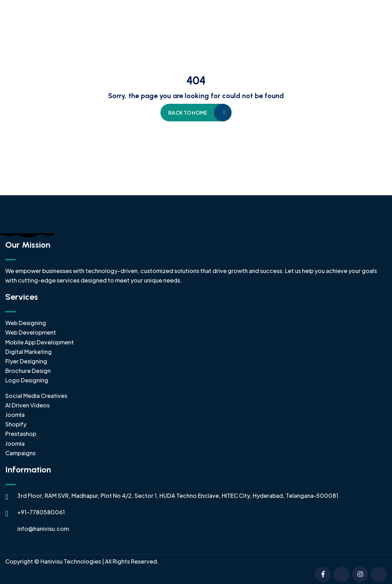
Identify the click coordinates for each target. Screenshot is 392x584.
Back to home (188, 113)
